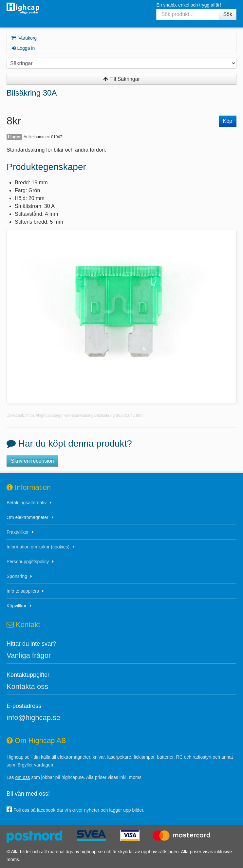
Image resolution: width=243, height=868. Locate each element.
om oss (22, 777)
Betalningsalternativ (27, 503)
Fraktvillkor (18, 532)
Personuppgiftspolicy (28, 562)
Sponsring (17, 576)
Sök (228, 14)
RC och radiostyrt (194, 757)
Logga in (23, 48)
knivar (99, 757)
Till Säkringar (121, 79)
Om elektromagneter (28, 517)
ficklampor (144, 757)
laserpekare (119, 757)
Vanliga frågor (29, 655)
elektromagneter (74, 757)
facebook (46, 810)
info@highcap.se (33, 718)
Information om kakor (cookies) (38, 547)
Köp (228, 121)
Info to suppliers (23, 591)
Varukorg (24, 38)
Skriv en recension (32, 461)
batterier (165, 757)
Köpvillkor (17, 606)
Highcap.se (18, 757)
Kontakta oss (27, 686)
